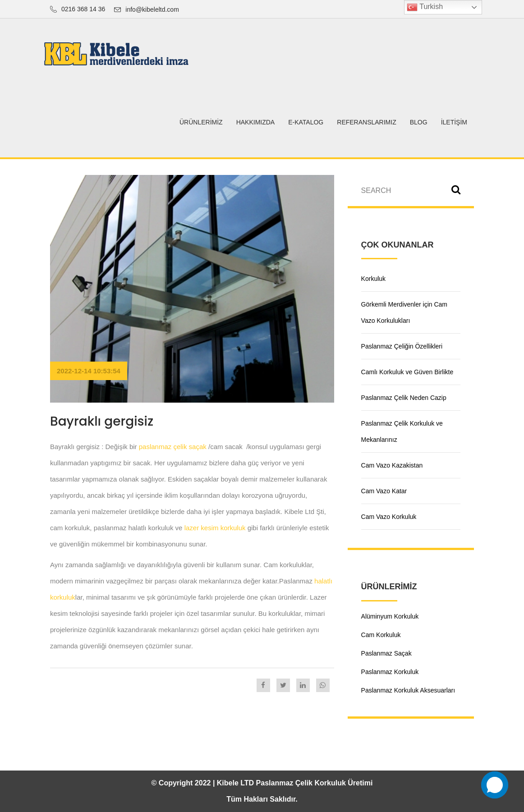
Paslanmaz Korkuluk (390, 672)
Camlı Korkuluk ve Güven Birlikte (407, 372)
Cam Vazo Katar (384, 491)
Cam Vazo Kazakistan (392, 465)
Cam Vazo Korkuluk (389, 517)
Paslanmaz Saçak (386, 653)
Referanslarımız (366, 122)
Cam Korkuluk (381, 635)
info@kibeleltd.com (152, 9)
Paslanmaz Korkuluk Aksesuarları (408, 690)
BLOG (419, 122)
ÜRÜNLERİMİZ (201, 122)
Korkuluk (373, 279)
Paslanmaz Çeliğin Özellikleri (402, 346)
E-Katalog (306, 122)
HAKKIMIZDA (256, 122)
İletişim (454, 122)
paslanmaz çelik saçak (173, 447)
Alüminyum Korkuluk (390, 616)
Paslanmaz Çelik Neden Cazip (404, 398)
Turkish (425, 7)
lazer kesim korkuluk (215, 528)
